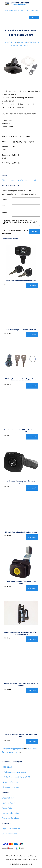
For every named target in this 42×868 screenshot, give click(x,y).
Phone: (4, 213)
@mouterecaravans (11, 787)
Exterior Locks (23, 42)
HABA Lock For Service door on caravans (21, 281)
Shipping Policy (8, 798)
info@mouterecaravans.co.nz (15, 772)
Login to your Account (11, 829)
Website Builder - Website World (21, 864)
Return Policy (7, 808)
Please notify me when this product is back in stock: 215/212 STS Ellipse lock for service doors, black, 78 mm (21, 222)
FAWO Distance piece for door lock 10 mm (21, 330)
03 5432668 (8, 767)
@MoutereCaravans (11, 782)
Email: (4, 206)
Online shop (13, 42)
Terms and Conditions (11, 818)
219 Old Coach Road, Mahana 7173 (16, 777)
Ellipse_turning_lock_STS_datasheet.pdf (19, 180)
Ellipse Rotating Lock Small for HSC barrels (21, 532)
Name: (4, 199)
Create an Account (9, 834)
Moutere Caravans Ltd (22, 856)
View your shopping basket (13, 749)
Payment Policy (8, 803)
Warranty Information (11, 813)
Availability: (6, 163)
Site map (33, 856)
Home (6, 42)
